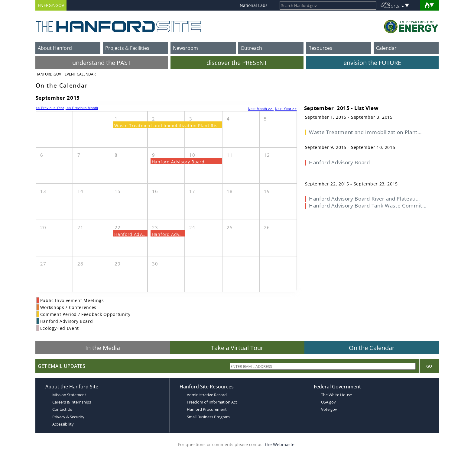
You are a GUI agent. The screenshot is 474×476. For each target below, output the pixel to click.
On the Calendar (372, 348)
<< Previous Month (82, 108)
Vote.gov (329, 409)
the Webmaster (281, 444)
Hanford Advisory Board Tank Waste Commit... (368, 206)
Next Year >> (286, 109)
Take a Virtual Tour (237, 348)
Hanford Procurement (207, 409)
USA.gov (328, 402)
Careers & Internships (72, 402)
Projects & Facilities (127, 48)
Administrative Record (207, 395)
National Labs (254, 5)
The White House (336, 395)
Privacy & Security (68, 417)
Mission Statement (69, 395)
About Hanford (55, 48)
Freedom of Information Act (212, 402)
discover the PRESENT (237, 63)
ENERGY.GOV (51, 5)
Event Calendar (80, 74)
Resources (320, 48)
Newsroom (185, 48)
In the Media (103, 348)
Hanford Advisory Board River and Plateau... (364, 199)
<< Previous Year (50, 108)
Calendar (386, 48)
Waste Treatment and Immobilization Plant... (365, 132)
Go (429, 366)
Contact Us (62, 409)
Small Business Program (208, 417)
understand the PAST (102, 63)
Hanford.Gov (48, 74)
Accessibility (63, 424)
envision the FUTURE (372, 63)
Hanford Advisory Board (178, 162)
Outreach (251, 48)
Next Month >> (261, 109)
